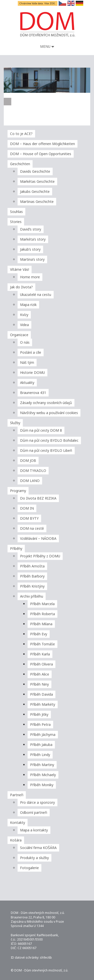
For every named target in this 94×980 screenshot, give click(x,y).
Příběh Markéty (43, 704)
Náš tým (27, 362)
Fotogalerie (29, 868)
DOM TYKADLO (33, 471)
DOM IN (27, 508)
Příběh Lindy (40, 755)
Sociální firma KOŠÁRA (38, 848)
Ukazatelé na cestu (36, 295)
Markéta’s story (33, 239)
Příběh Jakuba (41, 745)
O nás (25, 342)
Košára (16, 840)
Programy (18, 491)
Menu (47, 46)
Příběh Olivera (41, 664)
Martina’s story (32, 259)
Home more (30, 277)
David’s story (31, 229)
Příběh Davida (41, 694)
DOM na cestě (32, 528)
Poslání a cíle (31, 352)
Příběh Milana (41, 624)
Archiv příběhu (32, 596)
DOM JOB (28, 460)
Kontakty (18, 822)
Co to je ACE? (21, 134)
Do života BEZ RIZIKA (38, 498)
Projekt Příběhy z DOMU (40, 556)
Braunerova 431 (33, 393)
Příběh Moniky (42, 785)
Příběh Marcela (42, 604)
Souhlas (16, 212)
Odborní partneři (34, 812)
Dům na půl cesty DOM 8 (41, 430)
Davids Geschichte (35, 171)
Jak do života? (21, 287)
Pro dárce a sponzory (37, 802)
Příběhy (16, 548)
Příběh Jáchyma (43, 734)
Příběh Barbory (32, 576)
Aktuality (27, 383)
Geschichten (20, 164)
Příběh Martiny (42, 765)
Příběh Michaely (43, 775)
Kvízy (24, 315)
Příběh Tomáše (42, 644)
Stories (16, 222)
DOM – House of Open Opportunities (41, 154)
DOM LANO (30, 481)
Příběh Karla (40, 654)
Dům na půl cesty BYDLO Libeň (46, 450)
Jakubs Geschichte (35, 191)
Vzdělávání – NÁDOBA (38, 538)
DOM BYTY (29, 518)
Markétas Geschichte (37, 181)
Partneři (17, 795)
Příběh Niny (39, 684)
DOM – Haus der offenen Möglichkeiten (42, 144)
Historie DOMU (32, 372)
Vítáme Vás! (20, 269)
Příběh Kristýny (32, 586)
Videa (24, 325)
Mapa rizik (28, 305)
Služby (15, 423)
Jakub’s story (30, 249)
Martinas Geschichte (37, 202)
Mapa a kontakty (34, 830)
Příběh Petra (40, 724)
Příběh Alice (40, 674)
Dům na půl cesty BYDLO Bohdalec (49, 440)
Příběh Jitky (39, 714)
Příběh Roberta (42, 614)
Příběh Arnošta (32, 566)
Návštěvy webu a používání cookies (49, 413)
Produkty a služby (34, 858)
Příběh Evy (39, 634)
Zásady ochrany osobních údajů (46, 403)
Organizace (19, 335)
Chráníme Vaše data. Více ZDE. (38, 3)
